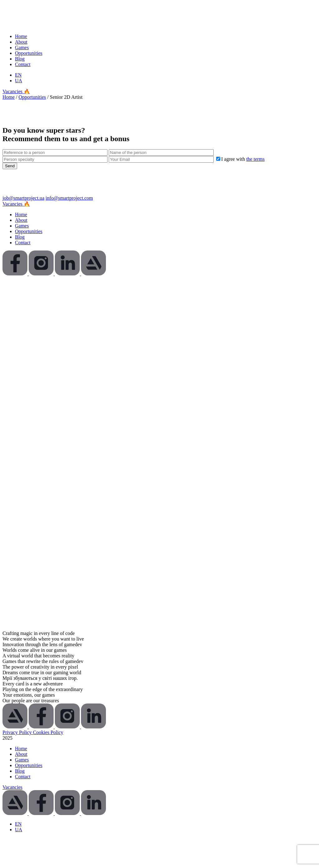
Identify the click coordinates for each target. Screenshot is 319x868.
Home (21, 36)
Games (22, 48)
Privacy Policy (18, 732)
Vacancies (12, 787)
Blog (20, 59)
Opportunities (29, 53)
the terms (255, 159)
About (21, 42)
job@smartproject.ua (23, 198)
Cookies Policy (48, 732)
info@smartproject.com (69, 198)
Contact (23, 64)
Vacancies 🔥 (16, 91)
